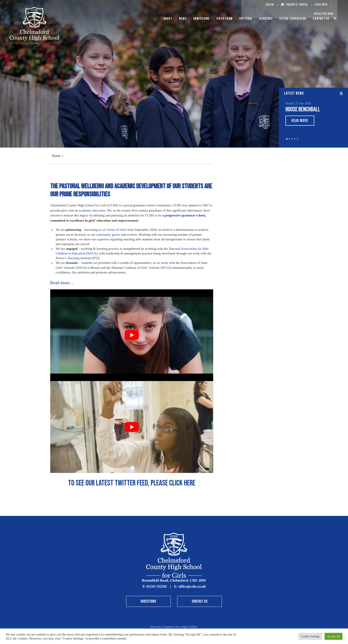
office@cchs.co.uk (192, 586)
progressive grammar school (185, 215)
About (168, 19)
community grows (108, 235)
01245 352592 (157, 586)
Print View (156, 627)
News (183, 19)
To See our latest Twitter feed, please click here (132, 483)
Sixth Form (224, 19)
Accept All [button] (333, 636)
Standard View (172, 627)
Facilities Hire (324, 14)
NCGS (166, 268)
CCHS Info (321, 5)
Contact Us (321, 19)
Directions (148, 601)
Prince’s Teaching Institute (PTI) (78, 258)
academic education (92, 210)
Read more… (62, 283)
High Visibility (189, 627)
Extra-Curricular (293, 19)
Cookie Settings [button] (310, 636)
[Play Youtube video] (132, 335)
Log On (270, 5)
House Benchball (303, 109)
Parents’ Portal (297, 5)
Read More (300, 121)
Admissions (201, 19)
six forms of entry (114, 230)
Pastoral (246, 19)
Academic (266, 19)
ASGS (81, 268)
